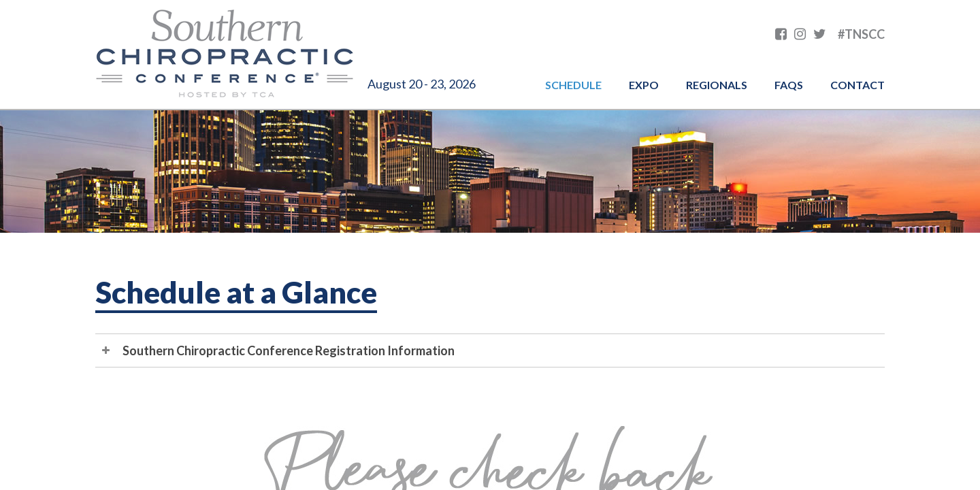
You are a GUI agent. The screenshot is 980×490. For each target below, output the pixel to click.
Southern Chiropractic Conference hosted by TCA (225, 54)
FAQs (789, 85)
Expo (644, 85)
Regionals (717, 85)
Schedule (573, 85)
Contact (857, 85)
